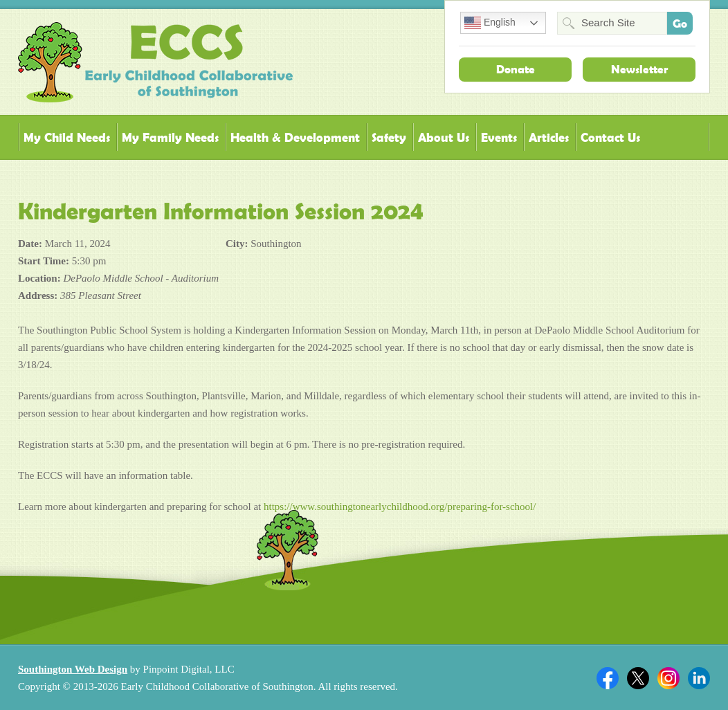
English (490, 23)
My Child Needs (67, 137)
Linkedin (699, 678)
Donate (516, 69)
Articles (549, 137)
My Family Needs (170, 137)
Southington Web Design (73, 669)
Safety (389, 137)
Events (499, 137)
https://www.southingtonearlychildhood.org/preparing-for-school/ (400, 507)
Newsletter (639, 69)
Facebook (608, 678)
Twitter (638, 678)
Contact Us (610, 137)
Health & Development (295, 137)
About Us (444, 137)
